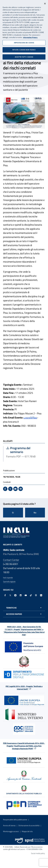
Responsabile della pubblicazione (15, 820)
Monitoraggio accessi (11, 831)
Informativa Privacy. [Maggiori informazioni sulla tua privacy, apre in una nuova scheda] (30, 37)
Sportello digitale (9, 581)
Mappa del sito (27, 831)
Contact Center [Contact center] (11, 560)
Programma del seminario (24, 450)
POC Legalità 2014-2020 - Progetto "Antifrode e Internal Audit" (24, 688)
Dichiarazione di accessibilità (29, 825)
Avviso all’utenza (9, 825)
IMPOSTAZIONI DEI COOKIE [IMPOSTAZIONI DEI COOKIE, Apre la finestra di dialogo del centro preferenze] (24, 42)
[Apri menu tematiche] (24, 608)
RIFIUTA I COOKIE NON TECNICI (24, 49)
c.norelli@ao (30, 418)
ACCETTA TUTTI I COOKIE (24, 56)
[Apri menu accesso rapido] (24, 614)
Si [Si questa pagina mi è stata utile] (13, 513)
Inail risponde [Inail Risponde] (8, 577)
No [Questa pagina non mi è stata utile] (35, 513)
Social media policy (38, 853)
